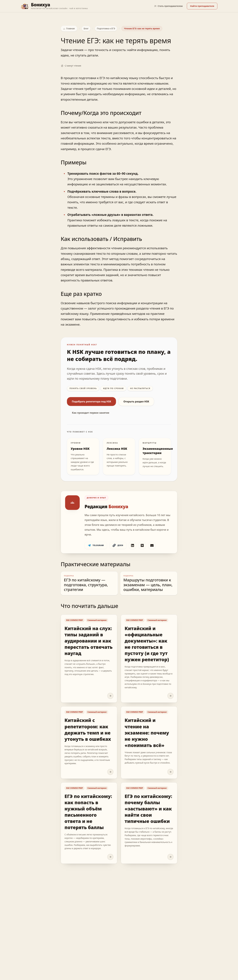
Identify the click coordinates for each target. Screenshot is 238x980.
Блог (86, 28)
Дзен (118, 545)
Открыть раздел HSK (136, 402)
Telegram (96, 545)
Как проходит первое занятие (91, 413)
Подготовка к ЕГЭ (106, 28)
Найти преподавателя (202, 6)
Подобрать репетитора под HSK (91, 402)
